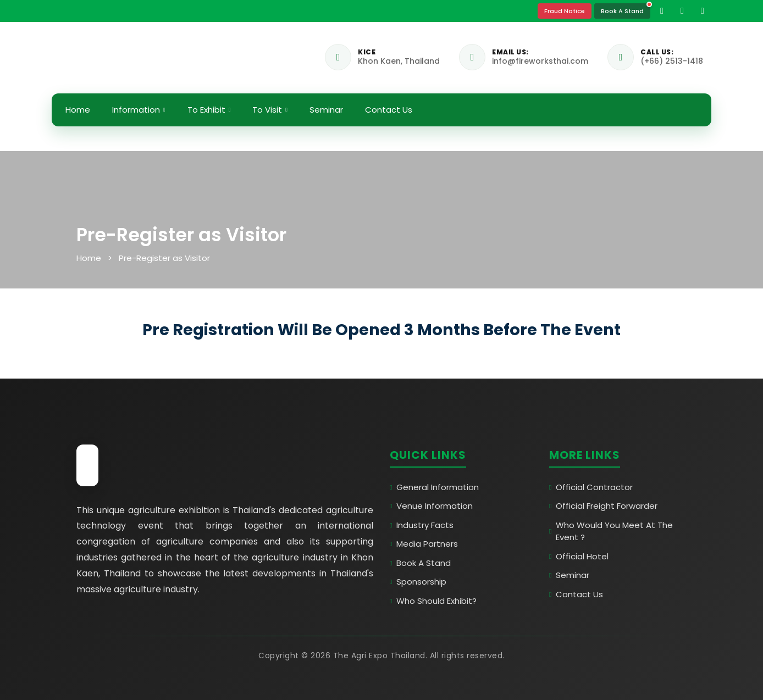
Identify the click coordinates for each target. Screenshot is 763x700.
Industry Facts (422, 525)
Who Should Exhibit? (433, 601)
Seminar (326, 110)
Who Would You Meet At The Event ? (611, 531)
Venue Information (431, 506)
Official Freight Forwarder (603, 506)
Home (78, 110)
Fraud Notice (565, 11)
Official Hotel (579, 556)
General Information (434, 487)
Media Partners (424, 544)
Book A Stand (622, 10)
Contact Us (389, 110)
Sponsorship (418, 582)
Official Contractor (591, 487)
